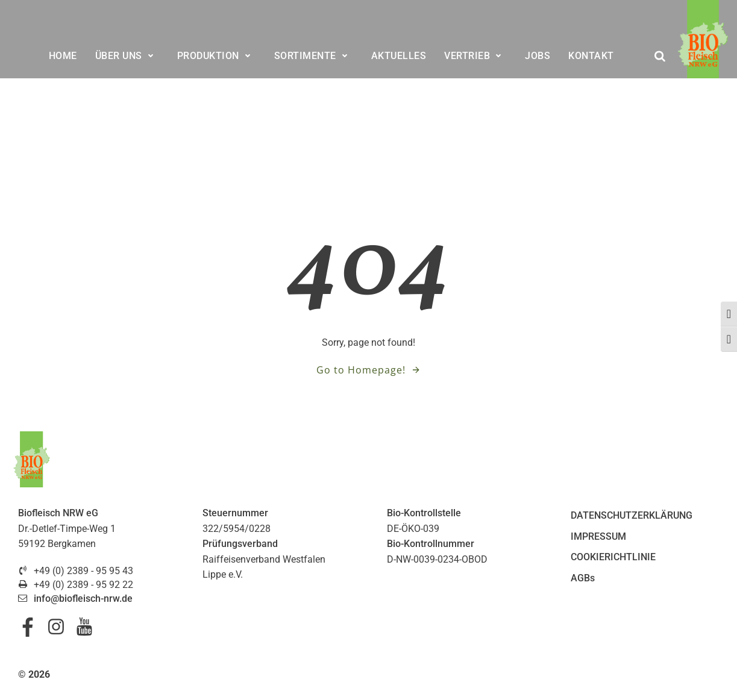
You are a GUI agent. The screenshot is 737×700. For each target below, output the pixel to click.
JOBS (538, 56)
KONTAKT (591, 56)
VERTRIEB (475, 56)
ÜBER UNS (127, 56)
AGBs (583, 578)
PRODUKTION (217, 56)
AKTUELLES (399, 56)
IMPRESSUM (598, 536)
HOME (63, 56)
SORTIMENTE (314, 56)
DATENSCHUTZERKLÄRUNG (632, 515)
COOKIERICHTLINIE (613, 557)
